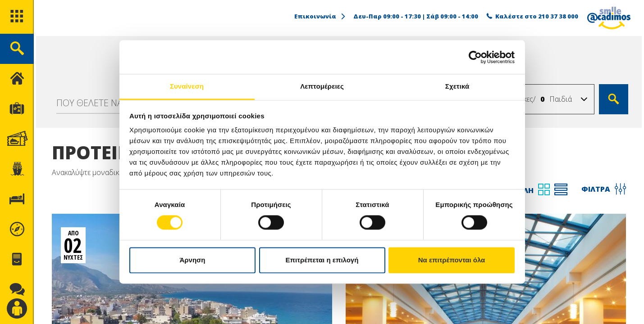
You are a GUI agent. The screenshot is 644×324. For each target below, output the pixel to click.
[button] (584, 99)
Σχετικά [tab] (457, 86)
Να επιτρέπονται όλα (452, 260)
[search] (17, 49)
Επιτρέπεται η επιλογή (322, 260)
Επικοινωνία (320, 16)
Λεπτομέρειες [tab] (322, 86)
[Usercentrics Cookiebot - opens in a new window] (475, 57)
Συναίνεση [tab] (187, 86)
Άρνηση (192, 260)
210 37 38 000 (558, 16)
